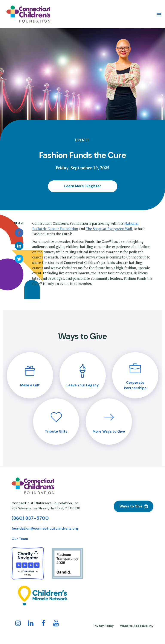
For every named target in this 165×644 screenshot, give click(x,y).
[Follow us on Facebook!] (43, 624)
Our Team (20, 539)
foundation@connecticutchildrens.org (45, 528)
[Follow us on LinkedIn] (31, 624)
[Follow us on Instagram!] (18, 624)
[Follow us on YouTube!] (56, 624)
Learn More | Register (83, 186)
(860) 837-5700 (30, 518)
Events (82, 140)
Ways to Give (131, 506)
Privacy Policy (103, 626)
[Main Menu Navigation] (159, 14)
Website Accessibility (137, 626)
